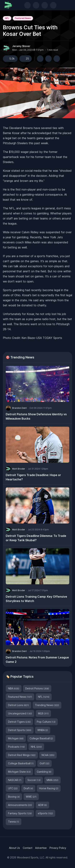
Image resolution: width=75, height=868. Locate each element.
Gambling (44, 772)
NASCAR (15, 780)
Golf (44, 763)
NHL (36, 747)
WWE (31, 797)
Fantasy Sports (20, 813)
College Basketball (21, 763)
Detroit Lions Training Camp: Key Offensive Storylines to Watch (36, 599)
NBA (14, 688)
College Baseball (41, 738)
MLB (43, 713)
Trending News (47, 705)
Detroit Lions (18, 705)
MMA (52, 780)
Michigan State (19, 772)
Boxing (14, 797)
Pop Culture (46, 722)
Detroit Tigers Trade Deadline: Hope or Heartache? (33, 477)
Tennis (14, 822)
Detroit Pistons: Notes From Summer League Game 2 (37, 660)
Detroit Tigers (19, 722)
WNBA (43, 730)
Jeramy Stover (21, 46)
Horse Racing (49, 788)
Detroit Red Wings (22, 755)
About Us (14, 848)
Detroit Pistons (37, 688)
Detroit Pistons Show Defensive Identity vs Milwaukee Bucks (36, 416)
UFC (13, 788)
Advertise (41, 848)
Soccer (34, 780)
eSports (45, 813)
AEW (42, 805)
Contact (28, 848)
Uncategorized (20, 713)
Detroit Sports (20, 730)
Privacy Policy (58, 848)
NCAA (48, 755)
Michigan (16, 738)
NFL (7, 18)
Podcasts (16, 747)
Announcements (20, 805)
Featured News (23, 18)
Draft (28, 788)
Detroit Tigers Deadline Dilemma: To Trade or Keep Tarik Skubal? (36, 538)
